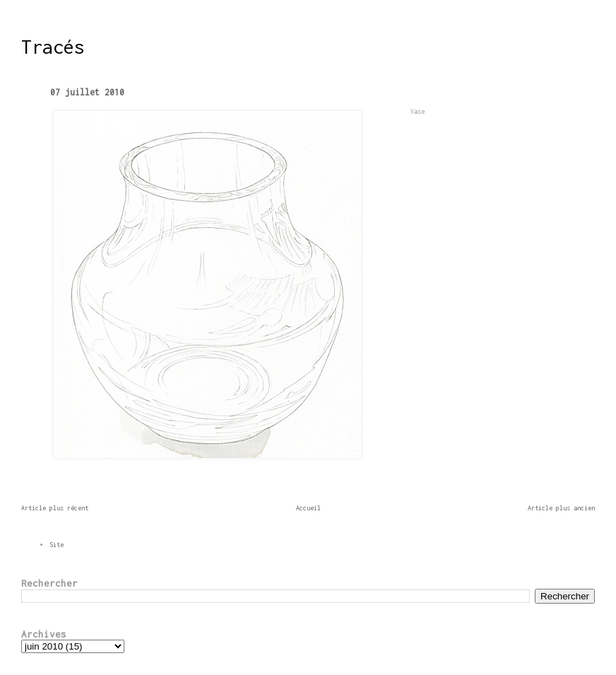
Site (57, 545)
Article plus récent (55, 508)
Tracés (53, 47)
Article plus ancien (561, 508)
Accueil (308, 508)
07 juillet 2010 (87, 92)
